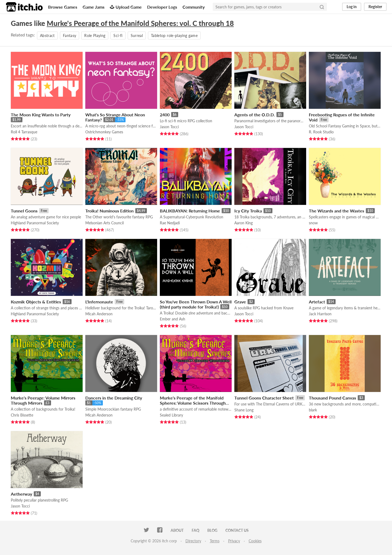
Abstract (47, 35)
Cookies (255, 541)
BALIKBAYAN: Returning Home (190, 211)
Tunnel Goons (24, 211)
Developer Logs (162, 7)
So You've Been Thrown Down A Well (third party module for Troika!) (196, 304)
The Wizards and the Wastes (337, 211)
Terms (215, 541)
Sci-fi (118, 35)
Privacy (234, 541)
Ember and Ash (173, 319)
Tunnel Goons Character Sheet (264, 398)
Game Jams (94, 7)
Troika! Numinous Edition (109, 211)
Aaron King (244, 223)
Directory (193, 541)
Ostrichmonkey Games (104, 132)
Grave (240, 302)
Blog (212, 530)
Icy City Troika (248, 211)
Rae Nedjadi (170, 223)
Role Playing (95, 35)
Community (194, 7)
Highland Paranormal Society (35, 223)
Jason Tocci (169, 127)
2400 (165, 115)
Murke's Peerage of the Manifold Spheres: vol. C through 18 (140, 23)
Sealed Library (171, 415)
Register (375, 7)
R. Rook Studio (321, 132)
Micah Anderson (99, 314)
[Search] (322, 7)
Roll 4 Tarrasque (24, 132)
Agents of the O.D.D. (255, 115)
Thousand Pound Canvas (332, 398)
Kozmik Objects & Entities (36, 302)
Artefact (317, 302)
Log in (352, 7)
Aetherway (21, 494)
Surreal (137, 35)
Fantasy (70, 35)
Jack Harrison (320, 314)
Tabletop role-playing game (174, 35)
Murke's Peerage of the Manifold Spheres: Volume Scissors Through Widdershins (193, 403)
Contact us (237, 530)
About (177, 530)
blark (313, 410)
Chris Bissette (22, 415)
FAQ (195, 530)
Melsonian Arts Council (104, 223)
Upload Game (126, 7)
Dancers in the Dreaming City (114, 398)
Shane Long (244, 410)
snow (313, 223)
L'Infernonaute (99, 302)
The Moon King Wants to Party (41, 115)
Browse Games (63, 7)
